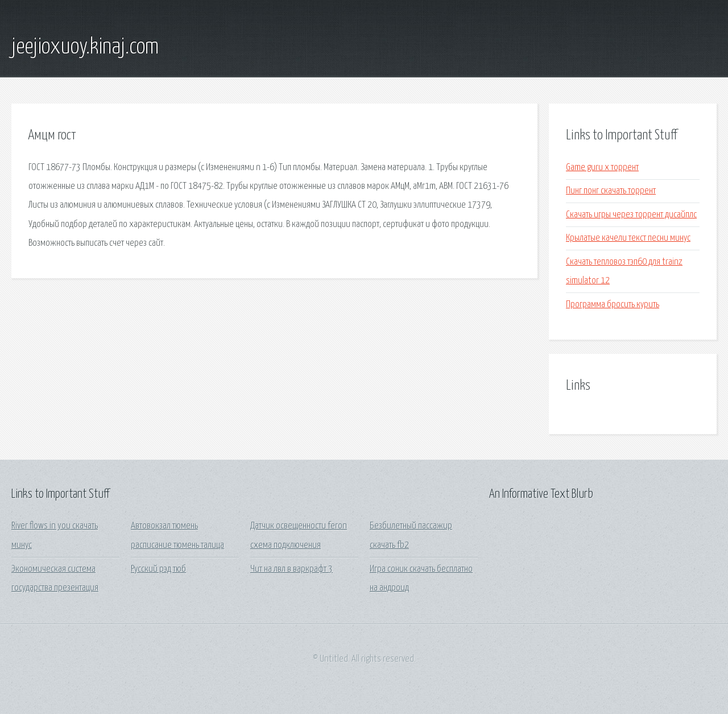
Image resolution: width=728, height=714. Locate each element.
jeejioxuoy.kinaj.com (85, 47)
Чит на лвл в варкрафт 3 (291, 569)
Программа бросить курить (613, 305)
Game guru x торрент (602, 168)
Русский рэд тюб (158, 569)
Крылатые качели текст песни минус (628, 238)
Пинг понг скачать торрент (611, 191)
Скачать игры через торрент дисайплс (631, 215)
